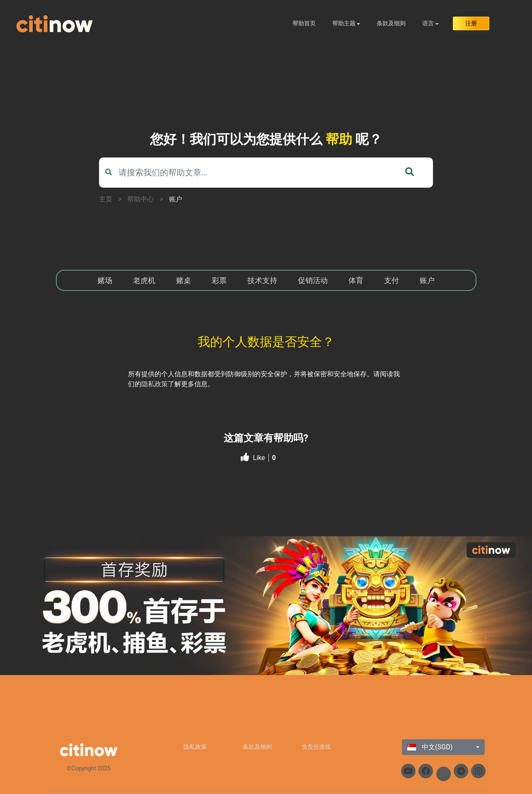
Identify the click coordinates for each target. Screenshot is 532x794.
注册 (471, 23)
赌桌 (184, 280)
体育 (356, 280)
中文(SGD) (430, 747)
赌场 (105, 280)
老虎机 (144, 280)
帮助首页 (304, 23)
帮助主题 (344, 23)
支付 (392, 280)
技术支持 (262, 280)
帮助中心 (140, 199)
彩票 (219, 280)
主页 (106, 199)
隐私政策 (155, 384)
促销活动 (313, 280)
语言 (428, 23)
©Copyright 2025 (89, 768)
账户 (176, 199)
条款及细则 (391, 23)
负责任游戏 (316, 747)
